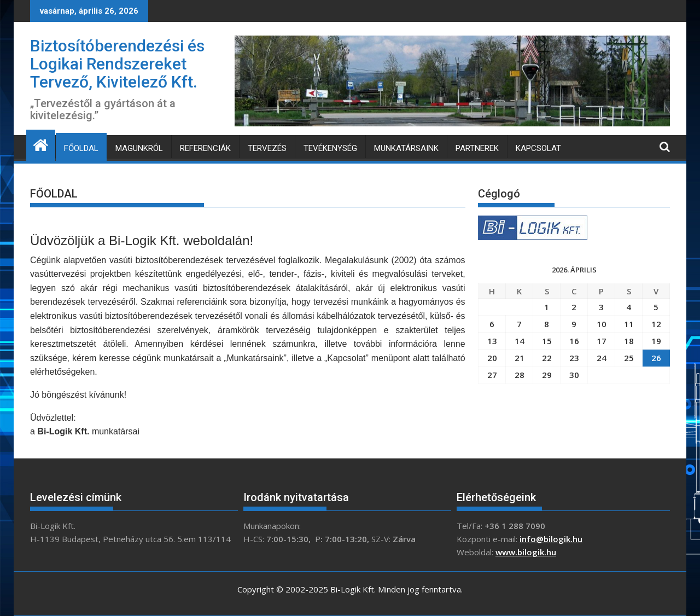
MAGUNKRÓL (139, 148)
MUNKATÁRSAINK (406, 148)
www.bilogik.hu (526, 552)
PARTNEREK (477, 148)
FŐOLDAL (81, 148)
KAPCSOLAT (538, 148)
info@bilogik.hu (551, 539)
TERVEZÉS (267, 148)
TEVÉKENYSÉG (330, 148)
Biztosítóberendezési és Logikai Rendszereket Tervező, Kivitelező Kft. (117, 64)
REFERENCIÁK (205, 148)
